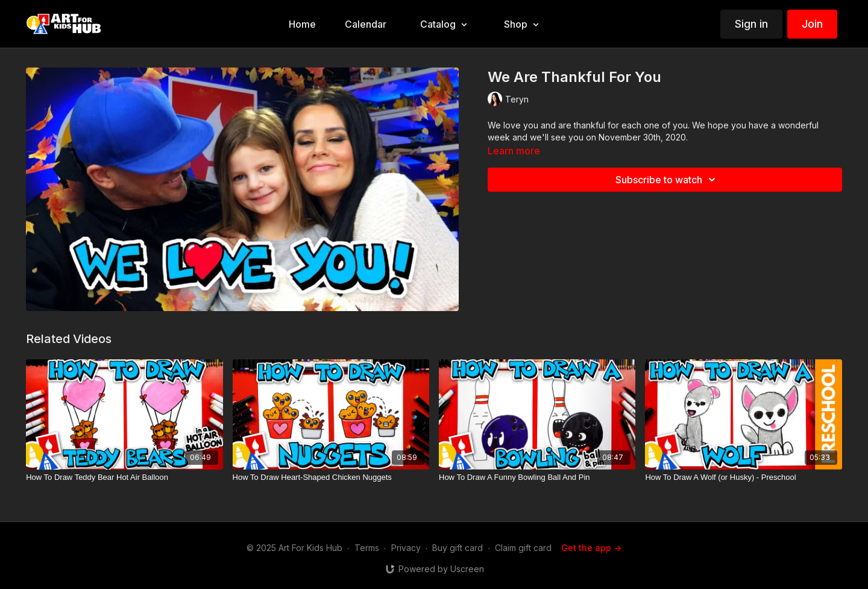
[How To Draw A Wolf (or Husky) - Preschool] (743, 477)
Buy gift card (458, 548)
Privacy (406, 548)
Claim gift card (523, 548)
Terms (367, 548)
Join (812, 24)
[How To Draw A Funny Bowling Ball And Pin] (537, 477)
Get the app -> (591, 548)
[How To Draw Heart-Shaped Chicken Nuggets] (331, 477)
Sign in (751, 24)
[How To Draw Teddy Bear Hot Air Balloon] (124, 477)
